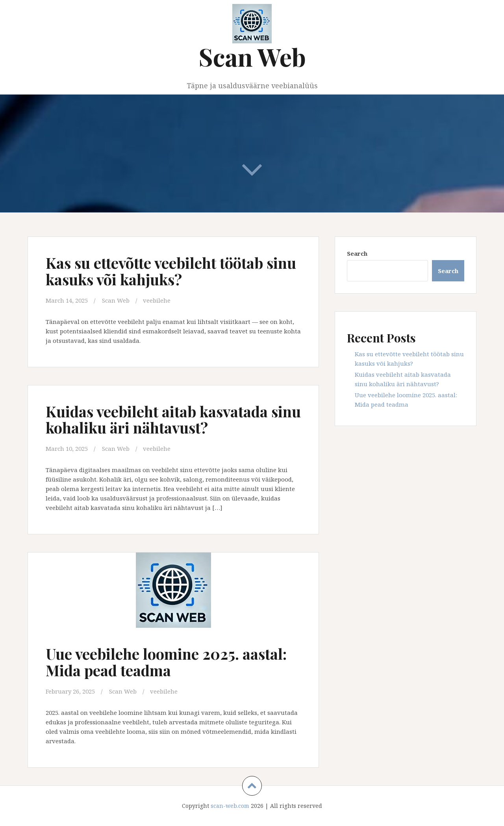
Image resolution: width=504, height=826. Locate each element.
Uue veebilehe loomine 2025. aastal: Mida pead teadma (166, 662)
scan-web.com (230, 806)
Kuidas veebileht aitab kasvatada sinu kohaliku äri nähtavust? (173, 420)
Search (357, 253)
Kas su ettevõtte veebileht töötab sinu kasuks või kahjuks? (171, 271)
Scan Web (252, 57)
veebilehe (157, 300)
